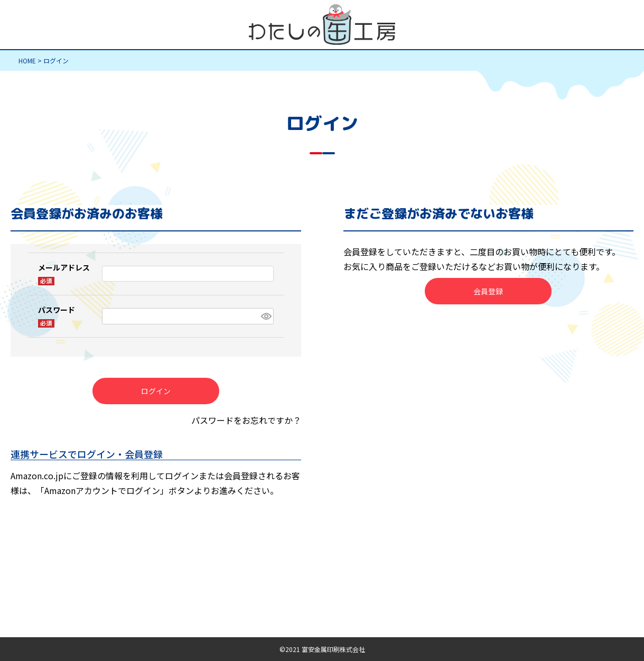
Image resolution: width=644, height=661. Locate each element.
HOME (27, 60)
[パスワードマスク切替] (265, 316)
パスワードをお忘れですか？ (246, 420)
